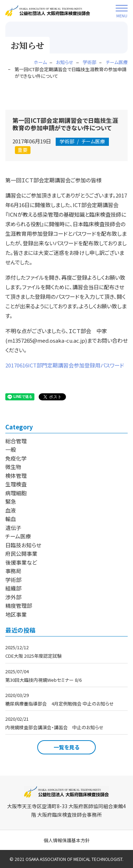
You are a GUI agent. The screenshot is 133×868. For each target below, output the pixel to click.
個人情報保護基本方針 (67, 840)
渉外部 (13, 597)
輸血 (11, 519)
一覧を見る (66, 747)
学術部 (13, 580)
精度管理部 (19, 606)
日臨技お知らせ (23, 545)
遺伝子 (13, 528)
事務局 (13, 571)
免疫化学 (16, 458)
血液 (11, 510)
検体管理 (16, 476)
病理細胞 (16, 493)
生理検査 (16, 484)
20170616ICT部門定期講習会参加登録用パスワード (65, 365)
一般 (11, 449)
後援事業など (21, 562)
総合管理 (16, 441)
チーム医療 (82, 141)
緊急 (11, 501)
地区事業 (16, 614)
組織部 (13, 588)
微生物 (13, 467)
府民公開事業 (21, 553)
